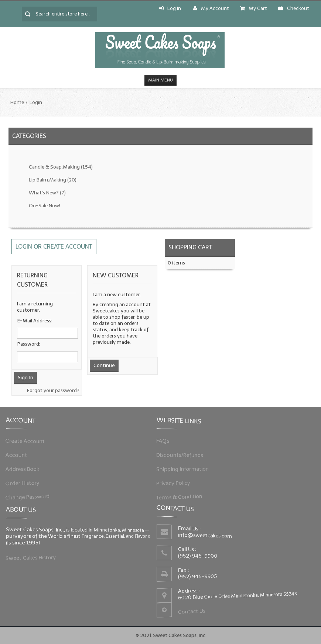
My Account (211, 8)
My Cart (254, 8)
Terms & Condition (182, 495)
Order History (25, 482)
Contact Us (193, 610)
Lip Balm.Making (53, 180)
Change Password (30, 495)
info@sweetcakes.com (206, 536)
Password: (29, 344)
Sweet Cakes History (33, 557)
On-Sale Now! (45, 206)
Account (20, 455)
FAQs (167, 442)
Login (36, 102)
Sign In (25, 378)
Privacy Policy (176, 482)
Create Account (28, 442)
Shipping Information (185, 468)
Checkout (294, 8)
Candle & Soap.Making (61, 167)
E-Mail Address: (35, 321)
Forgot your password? (53, 390)
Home (17, 102)
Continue (104, 365)
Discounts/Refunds (182, 455)
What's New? (47, 193)
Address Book (25, 468)
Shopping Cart (190, 247)
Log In (170, 8)
